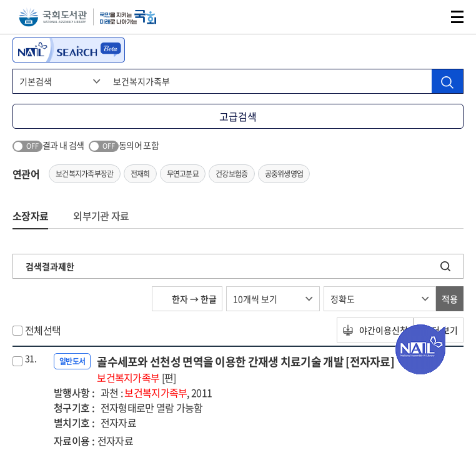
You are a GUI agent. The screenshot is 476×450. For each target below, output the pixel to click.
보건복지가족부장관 (85, 174)
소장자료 (30, 216)
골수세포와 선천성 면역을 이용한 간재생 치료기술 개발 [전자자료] (245, 369)
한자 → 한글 (187, 299)
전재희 (140, 174)
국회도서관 (53, 17)
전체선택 (43, 330)
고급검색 (238, 116)
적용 (450, 299)
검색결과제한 (50, 266)
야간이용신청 (375, 330)
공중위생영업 (284, 174)
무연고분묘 (183, 174)
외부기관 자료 (101, 216)
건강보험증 (232, 174)
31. (31, 358)
